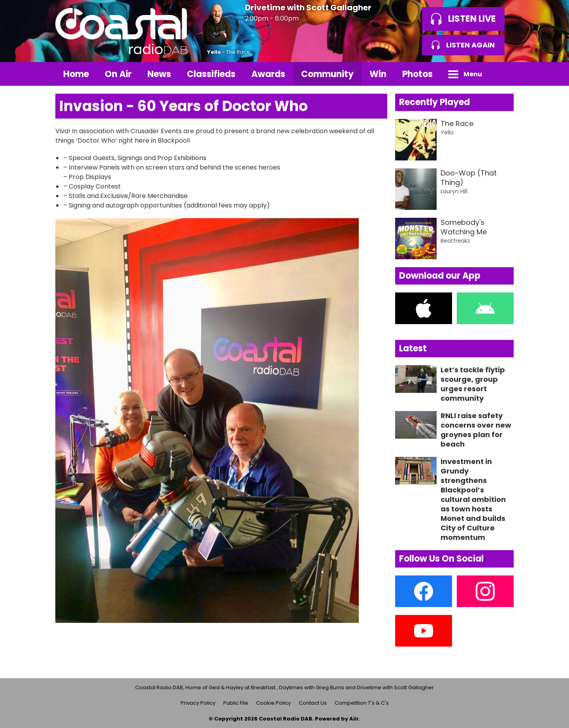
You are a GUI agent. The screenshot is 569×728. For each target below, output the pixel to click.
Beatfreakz (455, 241)
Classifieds (211, 74)
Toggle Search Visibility (502, 74)
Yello (214, 52)
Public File (236, 703)
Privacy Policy (198, 703)
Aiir (354, 719)
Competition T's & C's (362, 703)
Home (76, 74)
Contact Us (313, 703)
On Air (118, 74)
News (159, 74)
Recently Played (434, 102)
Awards (268, 74)
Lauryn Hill (454, 191)
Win (378, 74)
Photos (417, 74)
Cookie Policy (273, 703)
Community (327, 74)
